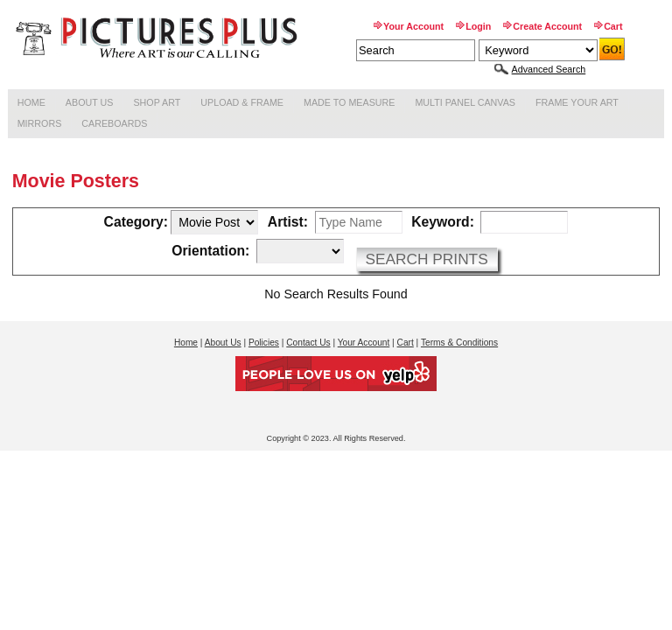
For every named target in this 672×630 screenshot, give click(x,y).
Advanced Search (549, 69)
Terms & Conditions (459, 343)
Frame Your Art (577, 102)
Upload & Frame (242, 102)
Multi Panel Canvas (465, 102)
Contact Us (308, 343)
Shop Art (157, 102)
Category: (136, 222)
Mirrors (40, 123)
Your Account (413, 26)
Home (31, 102)
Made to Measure (349, 102)
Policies (264, 343)
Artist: (288, 222)
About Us (90, 102)
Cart (613, 26)
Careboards (114, 123)
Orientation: (210, 251)
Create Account (547, 26)
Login (478, 26)
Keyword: (443, 222)
